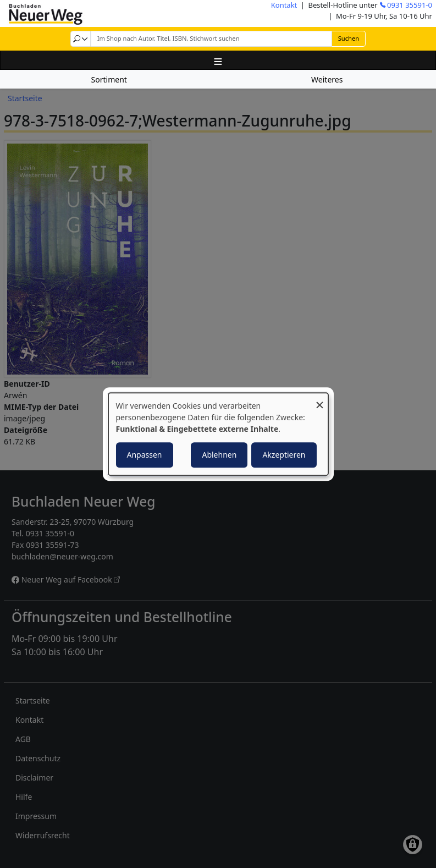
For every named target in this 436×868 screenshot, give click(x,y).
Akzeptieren (284, 455)
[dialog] (218, 434)
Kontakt (284, 5)
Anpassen (145, 455)
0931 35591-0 (410, 5)
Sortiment (109, 79)
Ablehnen (219, 455)
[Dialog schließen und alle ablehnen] (320, 400)
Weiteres (327, 79)
